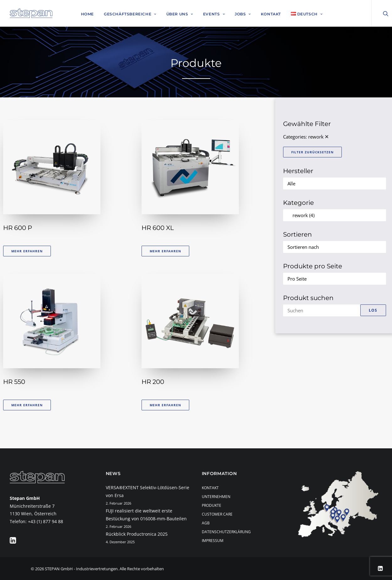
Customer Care (217, 514)
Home (87, 14)
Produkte (212, 505)
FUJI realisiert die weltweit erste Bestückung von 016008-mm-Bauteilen (146, 515)
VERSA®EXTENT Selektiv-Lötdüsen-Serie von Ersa (148, 491)
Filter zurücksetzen (312, 152)
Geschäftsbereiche (130, 14)
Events (214, 14)
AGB (206, 523)
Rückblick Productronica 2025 (137, 534)
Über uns (180, 14)
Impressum (213, 541)
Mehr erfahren (27, 251)
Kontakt (271, 14)
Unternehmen (216, 497)
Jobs (243, 14)
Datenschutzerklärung (226, 532)
